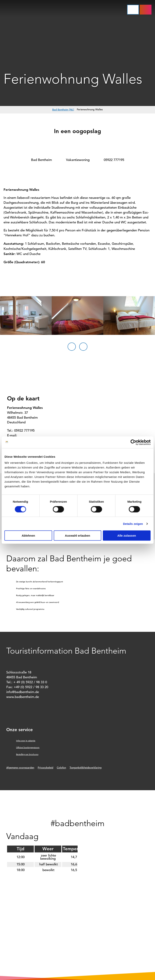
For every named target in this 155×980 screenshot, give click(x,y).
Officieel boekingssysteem (28, 748)
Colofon (61, 768)
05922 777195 (114, 160)
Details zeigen (133, 524)
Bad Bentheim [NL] (63, 110)
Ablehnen (28, 536)
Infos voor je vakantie (26, 741)
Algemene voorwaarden (20, 768)
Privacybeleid (45, 768)
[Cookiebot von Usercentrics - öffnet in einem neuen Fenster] (133, 442)
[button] (146, 10)
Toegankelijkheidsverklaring (86, 768)
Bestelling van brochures (27, 754)
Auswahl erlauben (77, 536)
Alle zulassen (127, 536)
